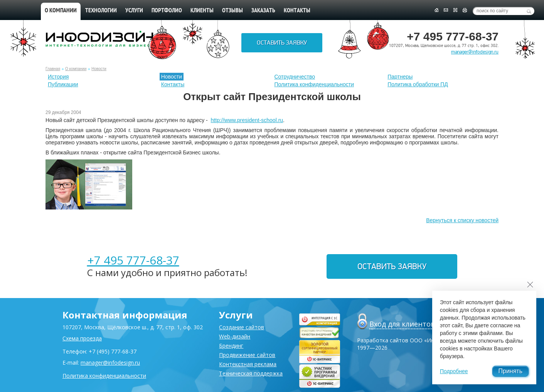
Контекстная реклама (248, 364)
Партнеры (400, 77)
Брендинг (231, 346)
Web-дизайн (235, 336)
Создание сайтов (242, 327)
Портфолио (167, 11)
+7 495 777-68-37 (133, 260)
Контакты (297, 11)
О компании (61, 11)
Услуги (134, 11)
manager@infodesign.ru (475, 52)
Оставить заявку (282, 43)
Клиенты (202, 11)
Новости (99, 69)
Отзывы (232, 11)
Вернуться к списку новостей (462, 220)
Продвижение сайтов (247, 355)
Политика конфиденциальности (314, 84)
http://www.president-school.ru (247, 120)
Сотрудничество (295, 77)
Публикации (63, 84)
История (58, 77)
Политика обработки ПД (418, 84)
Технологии (101, 11)
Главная (53, 69)
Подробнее (454, 371)
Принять (511, 371)
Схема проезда (82, 338)
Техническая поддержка (251, 373)
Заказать (263, 11)
